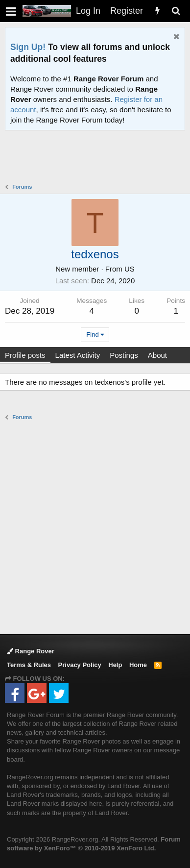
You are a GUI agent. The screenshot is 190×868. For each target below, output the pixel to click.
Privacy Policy (80, 665)
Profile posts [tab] (25, 355)
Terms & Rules (29, 665)
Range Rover (31, 651)
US (130, 269)
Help (115, 665)
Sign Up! (28, 47)
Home (138, 665)
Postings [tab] (124, 355)
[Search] (176, 11)
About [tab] (157, 355)
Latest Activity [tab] (78, 355)
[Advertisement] (97, 158)
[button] (11, 11)
